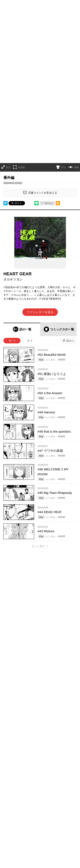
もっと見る (38, 490)
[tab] (22, 273)
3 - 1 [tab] (30, 284)
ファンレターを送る (40, 256)
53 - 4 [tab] (12, 284)
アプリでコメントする (40, 767)
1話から (70, 284)
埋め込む (49, 147)
